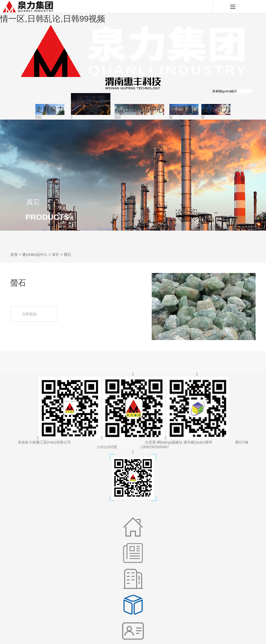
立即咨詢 (34, 314)
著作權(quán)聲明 (198, 442)
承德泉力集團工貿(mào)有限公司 (44, 442)
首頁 (14, 255)
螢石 (68, 255)
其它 (56, 255)
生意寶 (150, 442)
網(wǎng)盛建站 (170, 442)
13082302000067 (155, 447)
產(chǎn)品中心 (35, 255)
